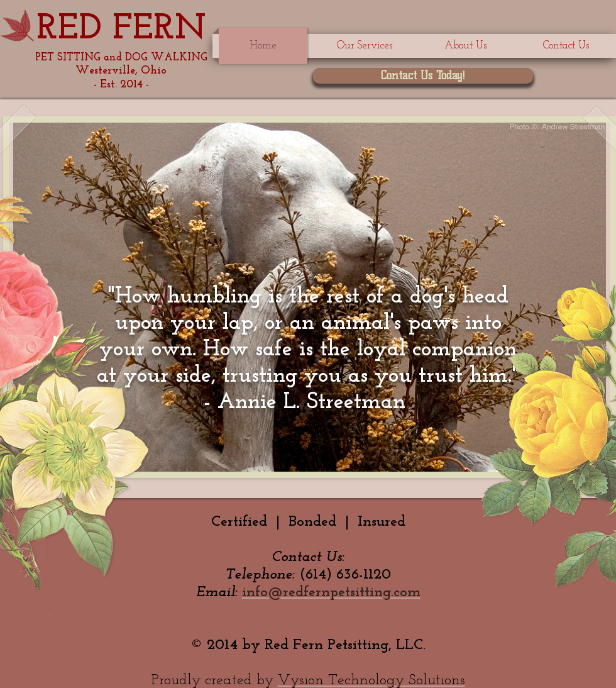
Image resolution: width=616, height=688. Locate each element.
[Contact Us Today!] (423, 76)
